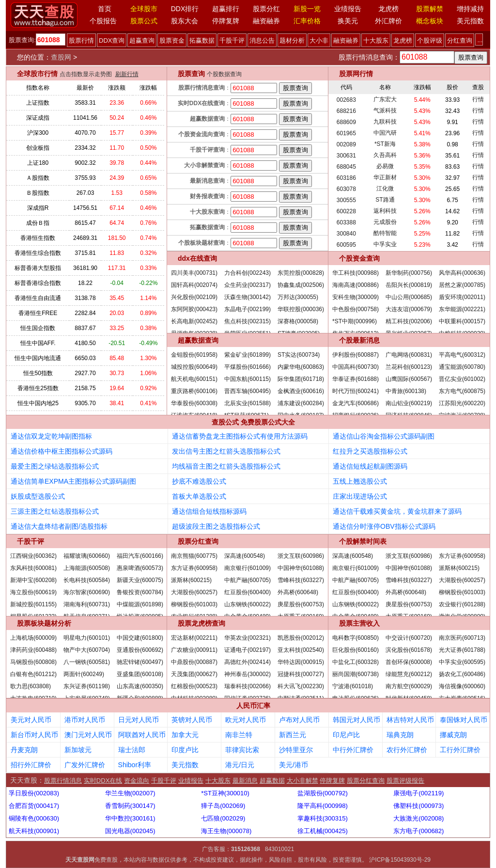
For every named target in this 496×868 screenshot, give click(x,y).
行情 (478, 99)
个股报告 (103, 21)
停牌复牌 (226, 21)
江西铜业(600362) (33, 556)
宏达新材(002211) (194, 638)
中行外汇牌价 (353, 750)
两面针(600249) (84, 674)
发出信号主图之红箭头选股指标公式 (226, 451)
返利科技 (385, 211)
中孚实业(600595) (462, 662)
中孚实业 (385, 244)
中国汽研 (385, 133)
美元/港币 (294, 765)
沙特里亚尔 (296, 750)
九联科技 (385, 122)
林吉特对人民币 (410, 720)
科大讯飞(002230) (301, 686)
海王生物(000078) (226, 831)
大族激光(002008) (418, 818)
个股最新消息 (359, 340)
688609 (346, 122)
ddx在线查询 (197, 258)
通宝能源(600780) (462, 367)
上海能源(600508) (87, 568)
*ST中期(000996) (355, 321)
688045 (346, 167)
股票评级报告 (405, 781)
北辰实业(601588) (248, 403)
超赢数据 (272, 781)
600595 (346, 245)
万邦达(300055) (298, 297)
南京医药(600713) (462, 638)
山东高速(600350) (140, 686)
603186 (346, 178)
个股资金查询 (359, 258)
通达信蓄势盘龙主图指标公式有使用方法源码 (240, 436)
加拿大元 (185, 735)
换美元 (348, 21)
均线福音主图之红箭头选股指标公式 (226, 466)
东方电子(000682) (418, 831)
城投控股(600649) (194, 367)
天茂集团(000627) (194, 674)
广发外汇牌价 (85, 765)
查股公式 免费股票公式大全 (253, 422)
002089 (346, 144)
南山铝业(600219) (409, 403)
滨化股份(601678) (409, 650)
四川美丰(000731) (194, 273)
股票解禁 (430, 9)
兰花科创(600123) (409, 367)
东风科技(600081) (33, 568)
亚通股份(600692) (140, 650)
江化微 (385, 189)
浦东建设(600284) (301, 403)
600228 (346, 211)
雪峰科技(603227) (301, 580)
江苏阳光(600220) (462, 403)
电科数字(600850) (356, 638)
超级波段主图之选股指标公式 (216, 526)
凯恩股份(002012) (301, 638)
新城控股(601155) (33, 604)
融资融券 (266, 21)
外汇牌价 (388, 21)
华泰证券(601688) (356, 379)
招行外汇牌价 (31, 765)
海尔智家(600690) (87, 592)
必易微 (385, 166)
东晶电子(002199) (248, 309)
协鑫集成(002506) (301, 285)
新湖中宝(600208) (33, 580)
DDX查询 (112, 40)
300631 (346, 156)
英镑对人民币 (192, 720)
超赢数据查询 (198, 340)
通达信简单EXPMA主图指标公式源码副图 (73, 481)
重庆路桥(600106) (194, 391)
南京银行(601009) (248, 568)
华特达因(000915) (301, 662)
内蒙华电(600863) (301, 367)
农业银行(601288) (462, 604)
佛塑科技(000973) (418, 806)
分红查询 (460, 40)
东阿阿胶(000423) (194, 309)
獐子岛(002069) (223, 806)
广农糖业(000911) (194, 650)
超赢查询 (142, 40)
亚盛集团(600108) (140, 674)
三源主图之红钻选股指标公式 (55, 511)
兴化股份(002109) (194, 297)
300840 (346, 234)
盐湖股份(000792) (323, 793)
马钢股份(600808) (33, 662)
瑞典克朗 (400, 735)
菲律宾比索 (242, 750)
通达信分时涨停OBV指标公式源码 (384, 526)
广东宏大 (385, 99)
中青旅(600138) (406, 391)
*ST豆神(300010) (225, 793)
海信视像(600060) (462, 686)
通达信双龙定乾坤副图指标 (51, 436)
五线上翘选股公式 (360, 481)
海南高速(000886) (356, 285)
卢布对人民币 (299, 720)
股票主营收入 (359, 623)
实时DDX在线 (103, 781)
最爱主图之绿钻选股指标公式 (55, 466)
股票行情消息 (63, 781)
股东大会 (185, 21)
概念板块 (430, 21)
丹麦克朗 (24, 750)
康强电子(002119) (418, 793)
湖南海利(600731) (87, 604)
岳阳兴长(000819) (409, 285)
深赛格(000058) (298, 321)
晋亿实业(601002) (462, 379)
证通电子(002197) (248, 650)
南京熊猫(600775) (194, 556)
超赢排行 (226, 9)
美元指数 (470, 21)
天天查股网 (80, 860)
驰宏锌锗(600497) (140, 662)
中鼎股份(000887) (194, 662)
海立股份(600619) (33, 592)
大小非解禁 (302, 781)
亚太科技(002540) (301, 650)
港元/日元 (240, 765)
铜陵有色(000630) (34, 818)
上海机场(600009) (33, 638)
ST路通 (385, 200)
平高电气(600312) (462, 355)
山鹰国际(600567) (409, 379)
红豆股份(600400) (248, 592)
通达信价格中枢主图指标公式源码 (62, 451)
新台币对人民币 (34, 735)
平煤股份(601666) (248, 367)
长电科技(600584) (87, 580)
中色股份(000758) (356, 309)
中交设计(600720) (409, 638)
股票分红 (266, 9)
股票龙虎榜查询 (201, 623)
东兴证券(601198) (87, 686)
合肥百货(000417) (34, 806)
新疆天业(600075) (140, 580)
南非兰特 (239, 735)
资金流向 (137, 781)
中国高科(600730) (356, 367)
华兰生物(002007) (130, 793)
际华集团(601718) (301, 379)
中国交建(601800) (140, 638)
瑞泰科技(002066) (248, 686)
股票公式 (144, 21)
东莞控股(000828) (301, 273)
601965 (346, 133)
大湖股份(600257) (194, 592)
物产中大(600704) (87, 650)
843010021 (279, 849)
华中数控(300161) (130, 818)
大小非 (319, 40)
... (480, 40)
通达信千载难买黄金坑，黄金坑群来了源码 (397, 511)
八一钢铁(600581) (87, 662)
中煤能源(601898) (140, 604)
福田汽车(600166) (140, 556)
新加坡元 (78, 750)
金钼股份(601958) (194, 355)
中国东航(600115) (248, 379)
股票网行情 (356, 74)
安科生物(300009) (356, 297)
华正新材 (385, 177)
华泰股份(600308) (194, 403)
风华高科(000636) (462, 273)
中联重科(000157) (462, 321)
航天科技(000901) (34, 831)
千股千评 (232, 40)
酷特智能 (385, 233)
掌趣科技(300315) (323, 818)
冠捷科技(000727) (301, 674)
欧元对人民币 (246, 720)
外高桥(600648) (298, 592)
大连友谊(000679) (409, 309)
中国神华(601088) (301, 568)
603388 (346, 222)
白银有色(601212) (33, 674)
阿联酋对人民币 (142, 735)
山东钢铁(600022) (248, 604)
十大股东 (376, 40)
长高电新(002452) (194, 321)
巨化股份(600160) (356, 650)
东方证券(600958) (194, 568)
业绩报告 (348, 9)
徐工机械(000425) (323, 831)
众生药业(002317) (248, 285)
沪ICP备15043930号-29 (400, 860)
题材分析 (292, 40)
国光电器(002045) (130, 831)
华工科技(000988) (356, 273)
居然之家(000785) (462, 285)
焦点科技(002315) (248, 321)
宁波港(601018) (353, 686)
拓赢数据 (202, 40)
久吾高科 (385, 155)
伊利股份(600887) (356, 355)
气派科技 (385, 110)
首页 (105, 9)
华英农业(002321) (248, 638)
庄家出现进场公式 (360, 496)
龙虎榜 (388, 9)
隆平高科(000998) (323, 806)
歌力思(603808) (31, 686)
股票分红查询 (198, 541)
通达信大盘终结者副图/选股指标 (59, 526)
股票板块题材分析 (44, 623)
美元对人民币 (31, 720)
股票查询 (191, 74)
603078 (346, 189)
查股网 (61, 57)
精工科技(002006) (409, 321)
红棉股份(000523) (194, 686)
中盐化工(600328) (356, 662)
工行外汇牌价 (460, 750)
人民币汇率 (253, 706)
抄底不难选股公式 (199, 481)
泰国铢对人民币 (464, 720)
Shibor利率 (135, 765)
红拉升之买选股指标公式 (370, 451)
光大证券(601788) (462, 650)
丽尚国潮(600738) (356, 674)
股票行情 (81, 40)
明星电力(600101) (87, 638)
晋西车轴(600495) (248, 391)
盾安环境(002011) (462, 297)
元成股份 (385, 222)
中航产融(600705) (248, 580)
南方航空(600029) (409, 686)
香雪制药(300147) (130, 806)
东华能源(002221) (462, 309)
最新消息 (245, 781)
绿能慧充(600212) (409, 674)
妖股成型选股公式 (38, 496)
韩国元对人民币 (356, 720)
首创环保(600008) (409, 662)
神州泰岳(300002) (248, 674)
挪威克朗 (453, 735)
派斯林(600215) (191, 580)
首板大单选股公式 (199, 496)
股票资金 (172, 40)
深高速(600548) (245, 556)
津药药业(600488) (33, 650)
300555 (346, 200)
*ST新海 (385, 144)
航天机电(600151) (194, 379)
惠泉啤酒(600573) (140, 568)
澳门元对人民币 (88, 735)
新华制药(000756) (409, 273)
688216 (346, 111)
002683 (346, 100)
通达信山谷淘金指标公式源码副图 (384, 436)
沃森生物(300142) (248, 297)
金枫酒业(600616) (301, 391)
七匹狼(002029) (223, 818)
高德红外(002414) (248, 662)
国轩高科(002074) (194, 285)
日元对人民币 (139, 720)
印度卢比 (185, 750)
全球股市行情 (37, 74)
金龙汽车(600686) (356, 403)
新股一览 (307, 9)
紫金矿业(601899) (248, 355)
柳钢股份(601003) (194, 604)
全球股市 (144, 9)
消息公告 (262, 40)
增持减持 (470, 9)
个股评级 (430, 40)
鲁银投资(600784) (140, 592)
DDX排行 (185, 9)
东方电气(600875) (462, 391)
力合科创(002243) (248, 273)
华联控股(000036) (301, 309)
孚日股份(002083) (34, 793)
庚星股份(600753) (301, 604)
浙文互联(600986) (301, 556)
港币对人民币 (85, 720)
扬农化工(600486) (462, 674)
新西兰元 (293, 735)
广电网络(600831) (409, 355)
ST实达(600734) (299, 355)
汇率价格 (307, 21)
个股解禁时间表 (363, 541)
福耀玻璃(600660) (87, 556)
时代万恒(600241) (356, 391)
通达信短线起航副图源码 (370, 466)
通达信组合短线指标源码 (209, 511)
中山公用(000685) (409, 297)
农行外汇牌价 (407, 750)
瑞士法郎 (132, 750)
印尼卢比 (346, 735)
